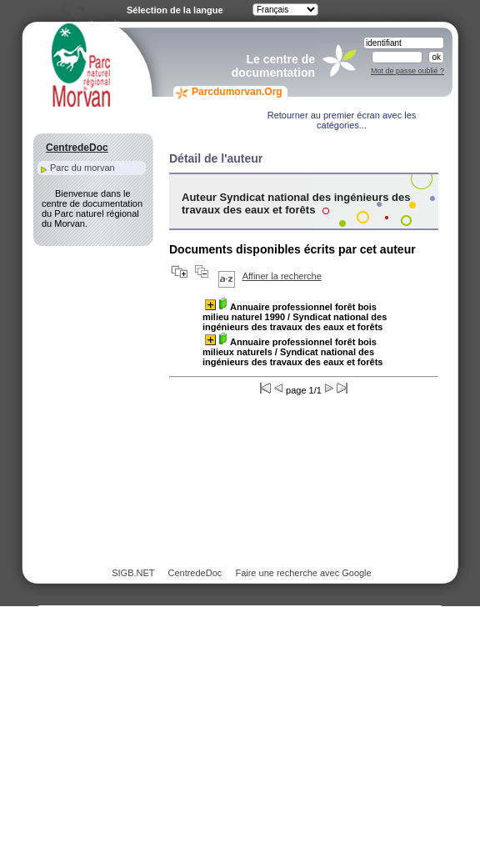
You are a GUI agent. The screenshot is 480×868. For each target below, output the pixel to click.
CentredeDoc (195, 573)
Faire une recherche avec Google (303, 573)
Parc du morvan (82, 168)
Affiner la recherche (282, 276)
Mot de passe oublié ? (407, 71)
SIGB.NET (133, 573)
